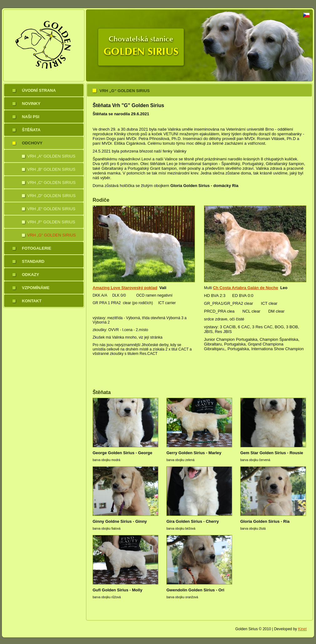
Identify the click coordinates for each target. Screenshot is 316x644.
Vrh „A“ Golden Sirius (51, 156)
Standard (33, 261)
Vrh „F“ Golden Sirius (51, 222)
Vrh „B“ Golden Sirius (51, 169)
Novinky (31, 104)
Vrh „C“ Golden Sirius (51, 182)
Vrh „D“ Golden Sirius (51, 196)
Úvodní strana (39, 90)
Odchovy (32, 143)
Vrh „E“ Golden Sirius (51, 209)
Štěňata (31, 130)
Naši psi (31, 117)
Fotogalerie (37, 248)
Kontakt (32, 301)
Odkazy (31, 275)
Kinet (302, 629)
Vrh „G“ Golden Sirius (51, 235)
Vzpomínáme (36, 288)
